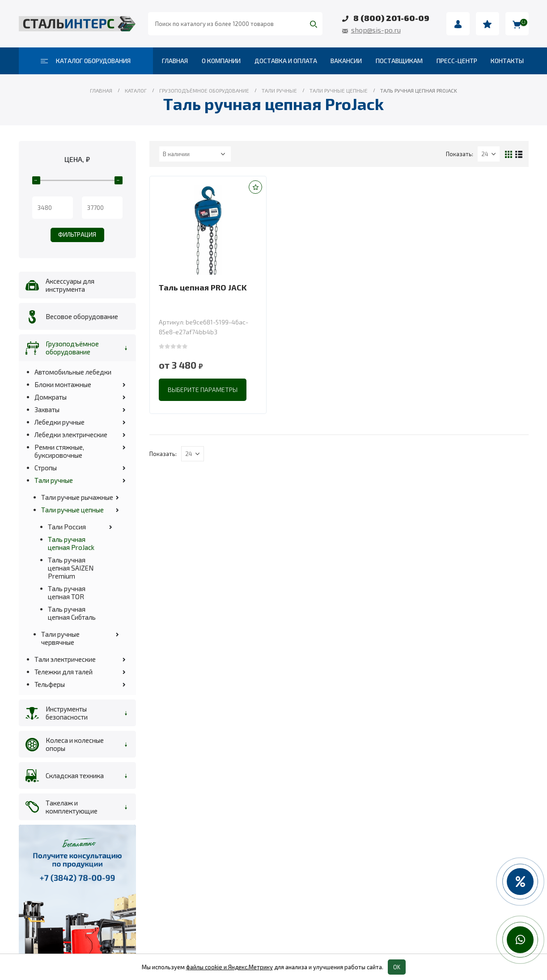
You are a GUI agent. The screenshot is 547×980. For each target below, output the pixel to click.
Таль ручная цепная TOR (67, 592)
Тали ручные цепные (72, 510)
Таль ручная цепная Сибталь (72, 613)
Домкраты (51, 397)
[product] (208, 230)
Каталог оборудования (86, 61)
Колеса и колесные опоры (75, 744)
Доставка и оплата (286, 61)
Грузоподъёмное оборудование (72, 348)
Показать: (460, 154)
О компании (221, 61)
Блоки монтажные (63, 384)
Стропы (46, 468)
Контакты (507, 61)
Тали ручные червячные (60, 638)
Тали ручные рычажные (77, 497)
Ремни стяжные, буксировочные (59, 451)
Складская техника (75, 775)
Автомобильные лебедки (73, 372)
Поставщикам (399, 61)
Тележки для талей (64, 672)
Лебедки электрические (71, 435)
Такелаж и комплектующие (72, 807)
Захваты (47, 409)
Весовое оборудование (82, 316)
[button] (255, 187)
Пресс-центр (457, 61)
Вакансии (346, 61)
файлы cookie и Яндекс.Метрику (229, 967)
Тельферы (50, 684)
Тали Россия (67, 527)
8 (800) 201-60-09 (391, 18)
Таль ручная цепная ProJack (71, 543)
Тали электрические (65, 659)
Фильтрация (77, 234)
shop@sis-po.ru (376, 30)
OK (397, 967)
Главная (175, 61)
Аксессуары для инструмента (70, 285)
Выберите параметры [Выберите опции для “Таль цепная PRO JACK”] (203, 390)
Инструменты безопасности (67, 713)
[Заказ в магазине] (195, 154)
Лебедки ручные (59, 422)
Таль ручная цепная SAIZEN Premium (71, 568)
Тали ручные (54, 480)
